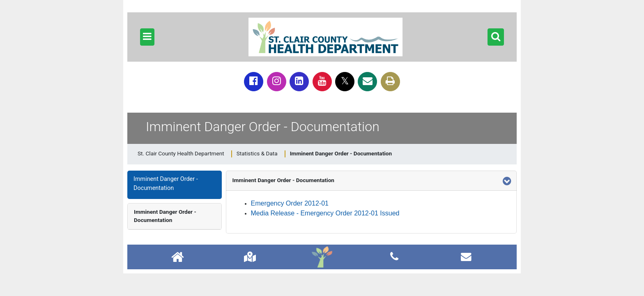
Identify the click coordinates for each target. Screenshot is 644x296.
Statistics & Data (257, 153)
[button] (147, 37)
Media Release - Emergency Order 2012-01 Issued (325, 213)
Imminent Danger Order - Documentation (165, 216)
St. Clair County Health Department (181, 153)
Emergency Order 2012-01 (290, 203)
